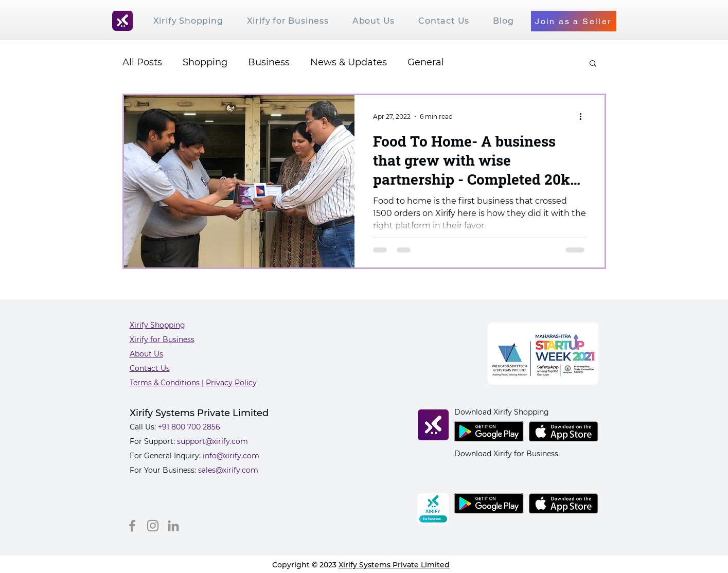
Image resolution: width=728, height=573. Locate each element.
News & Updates (349, 62)
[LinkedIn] (173, 526)
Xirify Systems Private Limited (394, 565)
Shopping (205, 62)
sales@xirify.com (228, 470)
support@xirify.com (212, 441)
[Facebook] (132, 526)
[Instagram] (153, 526)
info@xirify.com (231, 456)
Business (269, 62)
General (426, 62)
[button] (593, 64)
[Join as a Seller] (574, 21)
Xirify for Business (162, 339)
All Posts (142, 62)
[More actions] (584, 116)
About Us (146, 354)
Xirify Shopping (157, 325)
